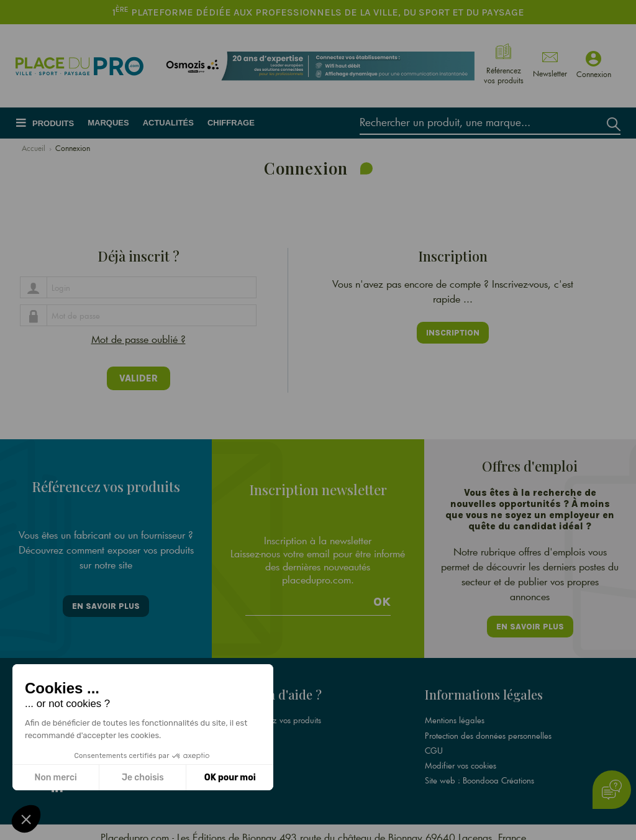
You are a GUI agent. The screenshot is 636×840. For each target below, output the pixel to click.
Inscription (453, 333)
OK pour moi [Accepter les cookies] (230, 778)
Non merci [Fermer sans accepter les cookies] (55, 778)
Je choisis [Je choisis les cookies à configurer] (143, 778)
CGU (434, 741)
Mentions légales (455, 711)
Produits (53, 123)
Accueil (34, 148)
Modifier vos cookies (461, 756)
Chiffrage (231, 123)
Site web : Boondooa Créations (479, 770)
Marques (108, 123)
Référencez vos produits (279, 711)
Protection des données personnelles (488, 726)
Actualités (168, 123)
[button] (26, 819)
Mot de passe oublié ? (139, 339)
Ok (382, 594)
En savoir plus (106, 599)
